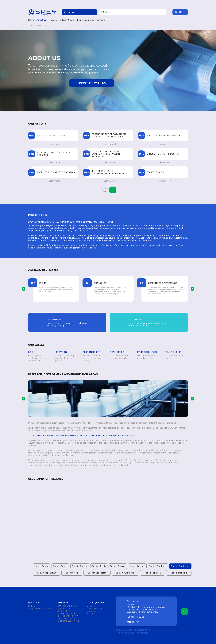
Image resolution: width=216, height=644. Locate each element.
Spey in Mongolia (179, 573)
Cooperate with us (92, 83)
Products (53, 20)
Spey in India (72, 573)
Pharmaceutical (94, 609)
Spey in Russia (99, 566)
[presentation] (24, 289)
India (79, 12)
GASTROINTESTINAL (68, 606)
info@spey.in (133, 622)
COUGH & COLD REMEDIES (65, 611)
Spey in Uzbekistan (97, 573)
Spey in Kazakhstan (47, 573)
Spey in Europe (42, 566)
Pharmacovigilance (85, 20)
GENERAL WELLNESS (68, 621)
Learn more (55, 144)
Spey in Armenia (137, 566)
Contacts (101, 20)
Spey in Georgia (118, 566)
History (32, 606)
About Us (41, 20)
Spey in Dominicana (180, 566)
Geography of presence (39, 609)
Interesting (92, 611)
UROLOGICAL (64, 609)
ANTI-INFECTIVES (66, 619)
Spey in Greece (60, 566)
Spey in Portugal (80, 566)
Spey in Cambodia (158, 566)
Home (31, 20)
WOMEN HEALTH (66, 614)
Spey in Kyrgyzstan (125, 573)
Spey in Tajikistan (153, 573)
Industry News (67, 20)
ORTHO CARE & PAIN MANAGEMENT (68, 616)
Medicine (91, 606)
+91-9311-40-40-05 (135, 617)
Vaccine (90, 614)
